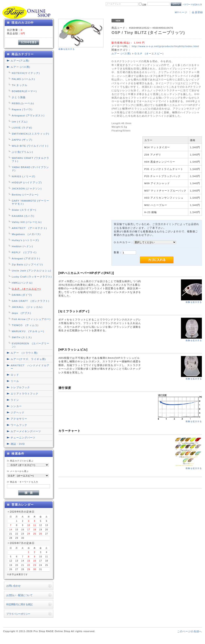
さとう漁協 (19, 97)
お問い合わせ (13, 586)
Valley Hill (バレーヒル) (27, 222)
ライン (15, 400)
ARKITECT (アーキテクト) (29, 228)
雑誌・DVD (18, 444)
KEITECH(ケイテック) (26, 73)
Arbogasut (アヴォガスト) (28, 115)
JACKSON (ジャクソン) (27, 188)
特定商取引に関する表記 (19, 604)
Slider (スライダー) (24, 210)
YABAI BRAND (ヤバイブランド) (30, 169)
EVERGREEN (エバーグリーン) (31, 345)
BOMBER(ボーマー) (24, 91)
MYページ (181, 12)
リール (15, 381)
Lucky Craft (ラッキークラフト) (32, 277)
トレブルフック (20, 387)
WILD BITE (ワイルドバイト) (30, 146)
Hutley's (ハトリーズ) (25, 240)
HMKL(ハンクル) (22, 283)
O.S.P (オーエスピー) (26, 289)
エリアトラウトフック (24, 394)
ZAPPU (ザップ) (22, 140)
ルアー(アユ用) (20, 61)
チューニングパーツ (23, 438)
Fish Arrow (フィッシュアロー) (31, 319)
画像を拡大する (67, 49)
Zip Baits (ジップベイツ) (27, 264)
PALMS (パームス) (23, 79)
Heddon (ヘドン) (22, 246)
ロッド (15, 375)
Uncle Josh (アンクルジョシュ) (31, 271)
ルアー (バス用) (20, 67)
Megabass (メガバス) (26, 234)
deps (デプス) (21, 313)
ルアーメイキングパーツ (26, 431)
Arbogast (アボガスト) (26, 258)
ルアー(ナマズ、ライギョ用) (28, 359)
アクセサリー (19, 419)
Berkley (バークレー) (25, 195)
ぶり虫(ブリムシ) (22, 152)
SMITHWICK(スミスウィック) (30, 134)
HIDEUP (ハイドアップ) (27, 182)
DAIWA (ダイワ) (22, 295)
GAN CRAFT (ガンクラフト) (30, 301)
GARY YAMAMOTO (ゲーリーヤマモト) (30, 202)
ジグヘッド (18, 412)
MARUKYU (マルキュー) (28, 331)
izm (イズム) (20, 121)
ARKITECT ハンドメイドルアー (30, 367)
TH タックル (20, 85)
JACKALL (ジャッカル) (27, 307)
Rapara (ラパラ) (22, 109)
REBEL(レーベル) (23, 103)
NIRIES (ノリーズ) (24, 176)
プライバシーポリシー (18, 614)
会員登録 (197, 12)
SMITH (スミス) (22, 337)
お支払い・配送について (19, 595)
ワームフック (19, 425)
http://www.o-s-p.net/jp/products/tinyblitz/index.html (165, 46)
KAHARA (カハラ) (23, 216)
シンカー (16, 406)
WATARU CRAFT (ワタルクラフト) (30, 159)
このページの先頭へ (190, 631)
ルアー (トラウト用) (24, 353)
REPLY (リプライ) (24, 252)
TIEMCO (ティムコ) (25, 325)
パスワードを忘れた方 (192, 4)
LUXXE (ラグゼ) (22, 128)
